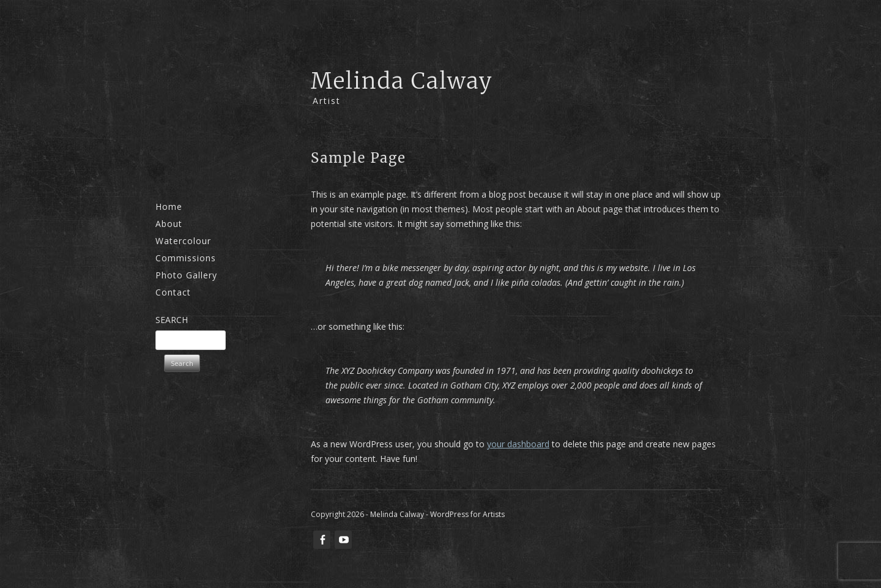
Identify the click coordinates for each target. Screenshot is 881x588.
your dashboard (518, 444)
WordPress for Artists (467, 514)
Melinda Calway (402, 81)
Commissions (186, 258)
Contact (173, 292)
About (169, 224)
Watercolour (183, 241)
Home (169, 207)
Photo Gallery (186, 275)
